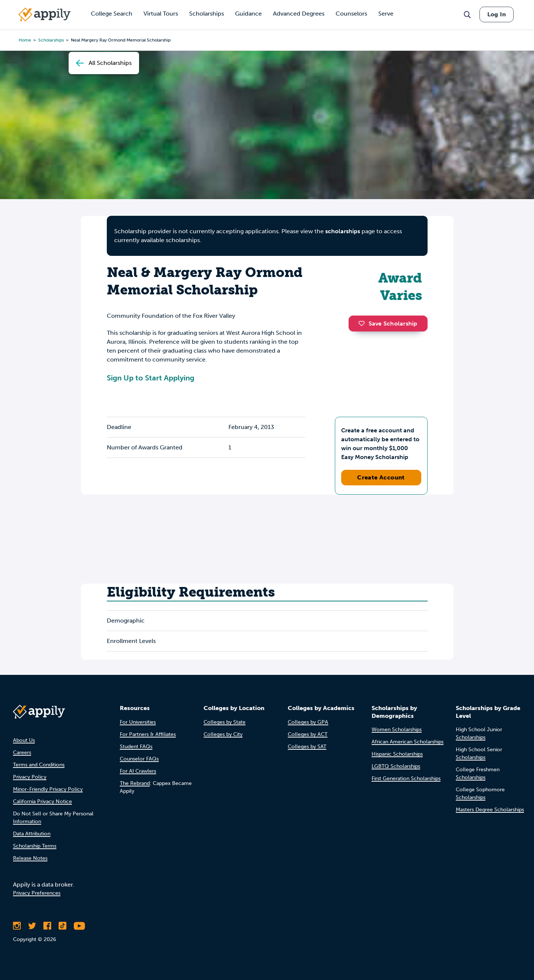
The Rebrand (135, 783)
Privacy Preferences (37, 893)
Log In (497, 14)
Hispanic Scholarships (397, 754)
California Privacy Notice (42, 801)
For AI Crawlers (138, 771)
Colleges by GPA (308, 722)
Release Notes (30, 858)
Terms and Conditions (39, 765)
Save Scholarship (388, 324)
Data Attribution (32, 834)
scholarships (343, 231)
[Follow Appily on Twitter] (32, 926)
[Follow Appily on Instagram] (17, 926)
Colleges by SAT (307, 747)
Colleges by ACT (308, 734)
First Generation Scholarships (406, 778)
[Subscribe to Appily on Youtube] (79, 926)
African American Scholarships (408, 742)
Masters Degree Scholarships (490, 810)
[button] (363, 323)
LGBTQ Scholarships (396, 766)
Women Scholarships (397, 730)
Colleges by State (225, 722)
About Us (24, 740)
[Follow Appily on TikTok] (62, 926)
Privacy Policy (30, 777)
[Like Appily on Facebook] (47, 926)
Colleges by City (223, 734)
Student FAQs (136, 747)
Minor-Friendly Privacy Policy (48, 789)
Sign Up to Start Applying (151, 378)
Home (25, 40)
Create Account (381, 477)
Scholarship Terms (35, 846)
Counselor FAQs (139, 759)
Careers (22, 753)
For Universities (138, 722)
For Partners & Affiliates (148, 734)
